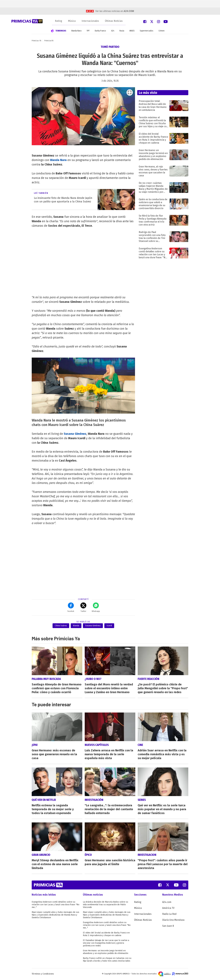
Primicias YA (36, 41)
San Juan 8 (168, 927)
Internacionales (90, 21)
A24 (113, 31)
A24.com (167, 903)
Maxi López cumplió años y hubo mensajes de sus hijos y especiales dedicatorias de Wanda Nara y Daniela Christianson (55, 916)
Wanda (76, 626)
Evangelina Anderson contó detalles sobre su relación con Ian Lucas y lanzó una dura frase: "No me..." (56, 905)
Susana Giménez (75, 434)
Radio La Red (169, 915)
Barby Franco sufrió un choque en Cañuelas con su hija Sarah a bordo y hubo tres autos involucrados (107, 960)
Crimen (162, 31)
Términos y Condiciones (43, 975)
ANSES (132, 31)
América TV (168, 909)
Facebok (71, 607)
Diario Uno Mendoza (173, 921)
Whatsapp (96, 607)
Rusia (122, 31)
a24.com (129, 11)
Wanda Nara (76, 31)
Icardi (109, 626)
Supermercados (147, 31)
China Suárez (61, 626)
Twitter (83, 607)
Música (72, 21)
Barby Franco (100, 31)
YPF (88, 31)
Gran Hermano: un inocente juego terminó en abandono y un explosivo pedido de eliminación (106, 953)
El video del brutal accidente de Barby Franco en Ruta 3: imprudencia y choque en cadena (106, 935)
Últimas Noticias (114, 21)
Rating (58, 21)
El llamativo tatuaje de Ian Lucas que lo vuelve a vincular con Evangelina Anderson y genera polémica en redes (106, 944)
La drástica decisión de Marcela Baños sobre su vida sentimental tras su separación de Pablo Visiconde (105, 905)
